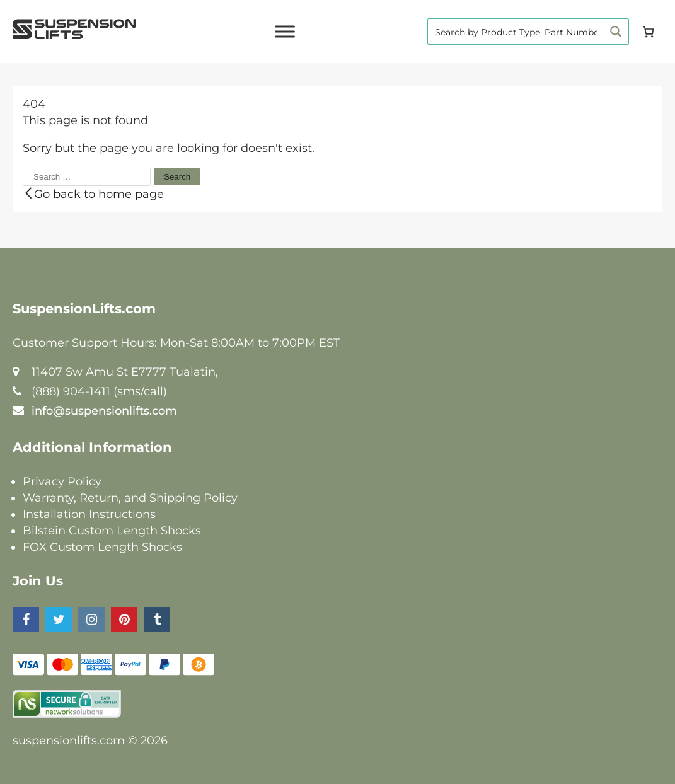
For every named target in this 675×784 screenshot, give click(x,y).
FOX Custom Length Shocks (102, 547)
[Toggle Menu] (285, 31)
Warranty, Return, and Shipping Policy (130, 498)
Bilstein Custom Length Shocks (112, 531)
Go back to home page (93, 194)
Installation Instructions (89, 514)
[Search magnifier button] (616, 32)
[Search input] (516, 32)
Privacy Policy (62, 481)
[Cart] (648, 32)
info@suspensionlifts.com (104, 411)
